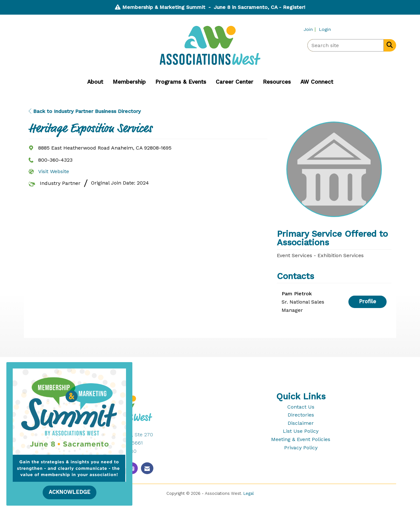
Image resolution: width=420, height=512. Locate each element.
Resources (277, 82)
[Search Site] (388, 45)
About (95, 82)
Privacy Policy (301, 448)
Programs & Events (181, 82)
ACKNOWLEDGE (70, 492)
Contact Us (301, 407)
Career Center (234, 82)
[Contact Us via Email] (147, 468)
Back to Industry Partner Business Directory (85, 111)
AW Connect (317, 82)
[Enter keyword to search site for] (346, 45)
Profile (367, 302)
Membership (129, 82)
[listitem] (310, 29)
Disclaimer (301, 423)
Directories (301, 415)
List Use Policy (301, 431)
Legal (249, 493)
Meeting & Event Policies (301, 439)
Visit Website (54, 171)
